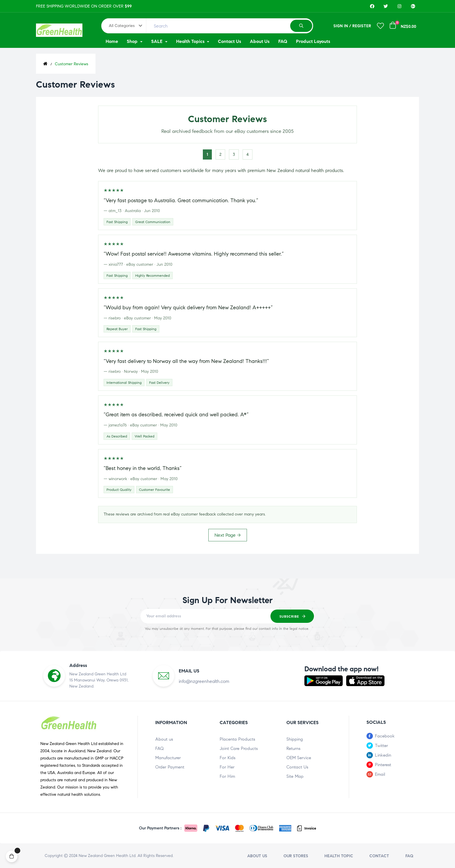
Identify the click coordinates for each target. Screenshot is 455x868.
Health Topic (339, 856)
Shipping (295, 739)
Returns (293, 748)
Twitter (381, 746)
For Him (227, 776)
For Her (227, 767)
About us (164, 739)
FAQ (159, 748)
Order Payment (170, 767)
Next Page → (228, 535)
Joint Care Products (239, 748)
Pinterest (383, 765)
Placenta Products (237, 739)
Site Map (295, 776)
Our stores (296, 856)
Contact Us (297, 767)
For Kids (228, 758)
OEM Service (299, 758)
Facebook (385, 736)
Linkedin (383, 755)
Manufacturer (168, 758)
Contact (379, 856)
